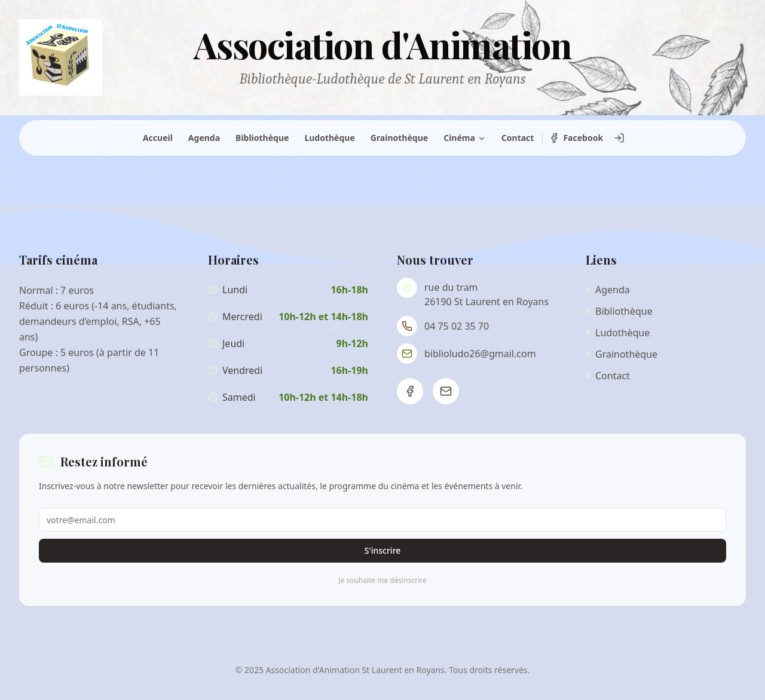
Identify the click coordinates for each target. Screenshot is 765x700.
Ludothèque (329, 138)
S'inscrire (383, 550)
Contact (518, 138)
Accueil (158, 138)
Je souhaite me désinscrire (382, 581)
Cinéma (465, 138)
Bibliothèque (262, 138)
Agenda (204, 138)
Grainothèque (399, 138)
